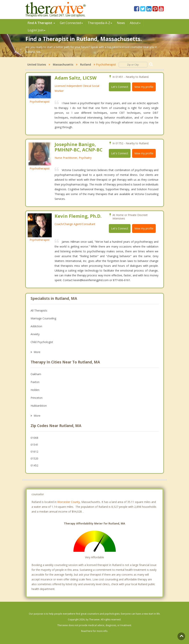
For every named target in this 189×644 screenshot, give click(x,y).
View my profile (144, 87)
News (121, 23)
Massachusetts (63, 64)
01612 (34, 452)
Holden (35, 390)
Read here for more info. (95, 631)
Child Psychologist (42, 342)
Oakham (36, 374)
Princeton (37, 398)
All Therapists (39, 310)
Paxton (35, 382)
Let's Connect (120, 87)
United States (37, 64)
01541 (34, 445)
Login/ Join (37, 30)
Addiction (36, 326)
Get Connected (71, 23)
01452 (34, 465)
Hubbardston (39, 406)
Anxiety (35, 334)
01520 (34, 458)
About (135, 23)
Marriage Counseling (43, 318)
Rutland (86, 64)
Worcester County (69, 502)
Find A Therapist (41, 23)
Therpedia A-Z (100, 23)
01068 (34, 438)
